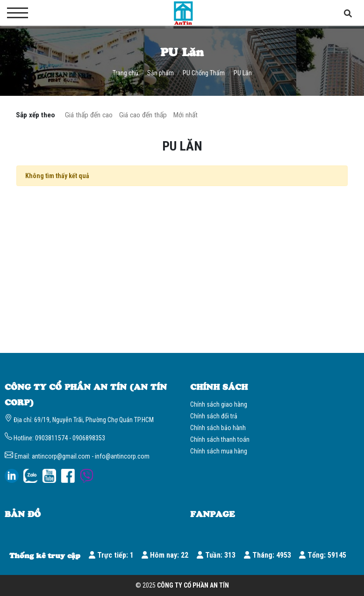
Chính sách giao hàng (219, 404)
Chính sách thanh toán (220, 439)
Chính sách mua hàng (219, 451)
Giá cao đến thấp (143, 115)
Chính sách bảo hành (218, 428)
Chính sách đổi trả (214, 416)
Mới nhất (186, 115)
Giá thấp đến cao (89, 115)
